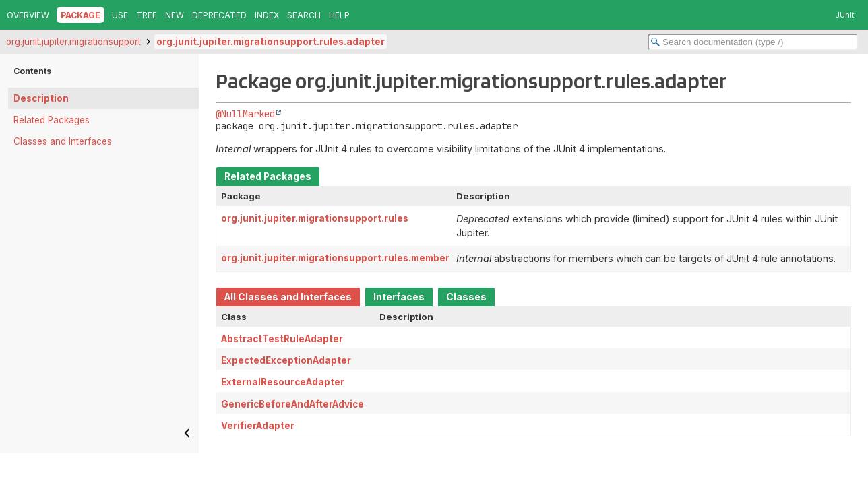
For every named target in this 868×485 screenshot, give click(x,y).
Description (41, 98)
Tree (147, 15)
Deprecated (219, 15)
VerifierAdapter (258, 426)
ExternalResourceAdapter (283, 382)
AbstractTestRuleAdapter (282, 339)
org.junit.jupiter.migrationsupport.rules (315, 218)
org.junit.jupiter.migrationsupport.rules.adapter (271, 42)
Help (339, 15)
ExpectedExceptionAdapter (286, 360)
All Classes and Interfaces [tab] (288, 297)
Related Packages (52, 120)
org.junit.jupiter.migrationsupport (73, 42)
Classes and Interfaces (63, 141)
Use (120, 15)
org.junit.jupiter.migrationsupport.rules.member (335, 258)
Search (304, 15)
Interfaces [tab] (399, 297)
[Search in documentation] (753, 42)
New (175, 15)
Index (267, 15)
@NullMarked (245, 114)
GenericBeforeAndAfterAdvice (292, 404)
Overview (28, 15)
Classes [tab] (466, 297)
